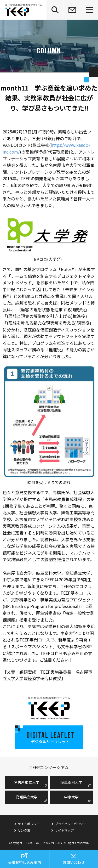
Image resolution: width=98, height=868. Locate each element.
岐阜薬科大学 (71, 782)
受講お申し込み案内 (25, 862)
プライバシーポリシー (71, 824)
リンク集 (24, 830)
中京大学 (71, 797)
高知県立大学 (27, 797)
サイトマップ (64, 830)
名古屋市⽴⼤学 (27, 782)
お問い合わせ (74, 862)
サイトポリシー (29, 824)
